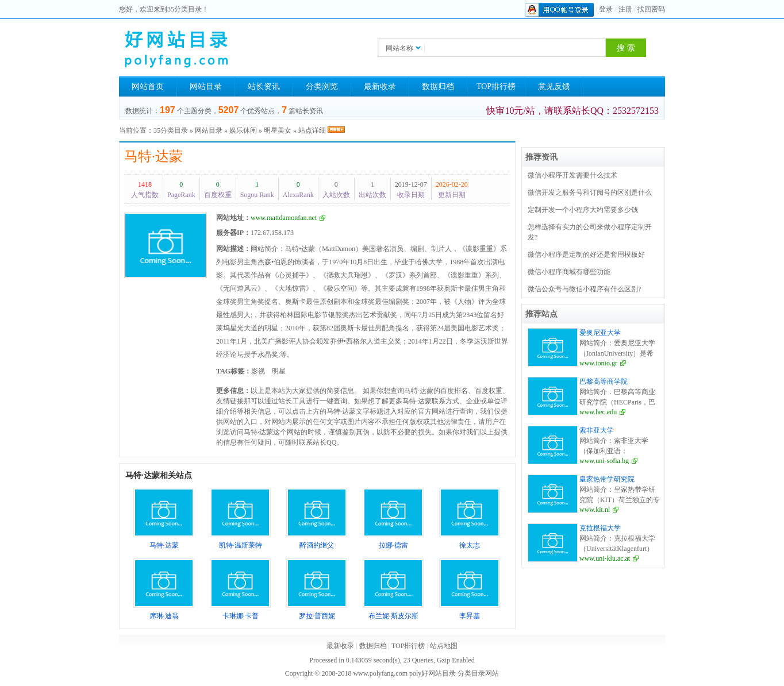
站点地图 (444, 646)
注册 (625, 9)
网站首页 (148, 86)
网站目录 (206, 86)
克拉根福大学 (600, 528)
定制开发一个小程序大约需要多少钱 (583, 210)
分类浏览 (322, 86)
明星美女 (278, 130)
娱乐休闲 (243, 130)
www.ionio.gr (598, 363)
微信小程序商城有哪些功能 (569, 272)
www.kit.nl (595, 510)
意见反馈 (554, 86)
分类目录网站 (478, 673)
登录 (606, 9)
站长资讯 (264, 86)
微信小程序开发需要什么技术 (572, 175)
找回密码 (651, 9)
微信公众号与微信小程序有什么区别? (584, 289)
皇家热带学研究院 (607, 479)
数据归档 (438, 86)
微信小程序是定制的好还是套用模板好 (586, 255)
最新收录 (380, 86)
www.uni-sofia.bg (604, 461)
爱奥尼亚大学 (600, 333)
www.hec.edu (598, 412)
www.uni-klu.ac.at (605, 558)
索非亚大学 (597, 430)
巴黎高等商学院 (604, 381)
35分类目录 (171, 130)
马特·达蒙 (153, 156)
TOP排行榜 (496, 86)
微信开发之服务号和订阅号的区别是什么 (590, 192)
